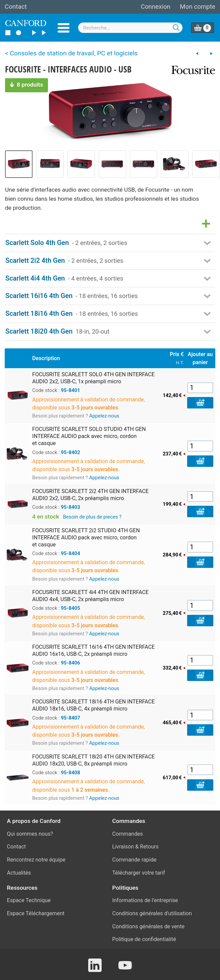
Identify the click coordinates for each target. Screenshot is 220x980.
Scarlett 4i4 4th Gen (35, 278)
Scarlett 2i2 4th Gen (35, 260)
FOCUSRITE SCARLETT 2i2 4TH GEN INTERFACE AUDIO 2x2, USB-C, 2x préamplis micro (90, 495)
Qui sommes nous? (30, 834)
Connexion (156, 7)
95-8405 (71, 608)
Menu (64, 28)
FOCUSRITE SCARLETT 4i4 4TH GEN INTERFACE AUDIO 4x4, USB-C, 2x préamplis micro (90, 596)
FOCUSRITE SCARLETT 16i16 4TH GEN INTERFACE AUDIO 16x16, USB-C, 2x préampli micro (93, 650)
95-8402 (71, 452)
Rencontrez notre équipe (36, 860)
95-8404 (71, 553)
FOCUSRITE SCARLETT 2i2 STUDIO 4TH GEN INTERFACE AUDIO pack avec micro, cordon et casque (86, 537)
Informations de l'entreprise (145, 900)
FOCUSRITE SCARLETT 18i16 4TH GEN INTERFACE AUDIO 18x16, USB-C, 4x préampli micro (93, 705)
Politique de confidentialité (144, 939)
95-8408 (71, 773)
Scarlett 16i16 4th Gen (39, 296)
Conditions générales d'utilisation (152, 913)
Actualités (19, 873)
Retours (149, 847)
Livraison (123, 847)
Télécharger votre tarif (139, 873)
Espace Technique (29, 900)
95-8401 (71, 390)
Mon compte (198, 7)
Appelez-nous (104, 416)
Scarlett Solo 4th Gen (37, 243)
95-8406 (71, 663)
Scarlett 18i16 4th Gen (39, 313)
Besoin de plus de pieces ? (92, 517)
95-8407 (71, 718)
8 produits (26, 85)
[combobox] (130, 28)
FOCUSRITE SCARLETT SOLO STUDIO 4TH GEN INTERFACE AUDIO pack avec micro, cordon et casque (89, 436)
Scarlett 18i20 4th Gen (39, 331)
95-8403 (71, 507)
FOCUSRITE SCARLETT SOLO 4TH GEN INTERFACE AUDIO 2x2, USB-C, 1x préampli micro (93, 378)
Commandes (128, 834)
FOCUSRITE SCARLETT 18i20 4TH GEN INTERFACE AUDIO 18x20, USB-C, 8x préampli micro (93, 760)
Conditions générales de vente (149, 926)
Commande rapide (134, 860)
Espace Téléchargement (36, 913)
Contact (16, 7)
